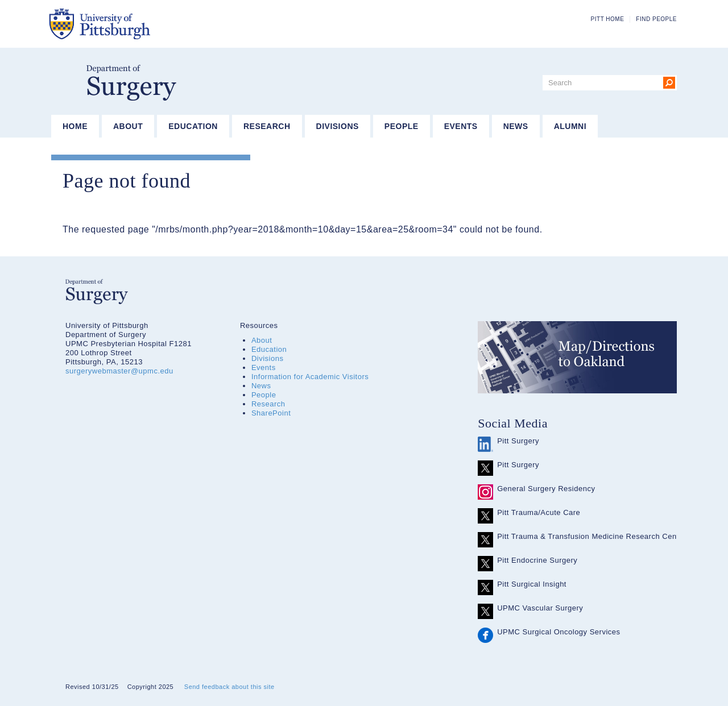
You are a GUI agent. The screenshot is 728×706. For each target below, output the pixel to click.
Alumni (570, 126)
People (402, 126)
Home (75, 126)
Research (267, 126)
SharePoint (271, 413)
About (128, 126)
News (516, 126)
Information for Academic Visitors (310, 377)
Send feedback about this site (229, 687)
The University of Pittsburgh (156, 24)
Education (193, 126)
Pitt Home (608, 19)
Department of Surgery (131, 83)
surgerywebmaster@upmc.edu (119, 371)
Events (461, 126)
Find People (656, 19)
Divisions (338, 126)
